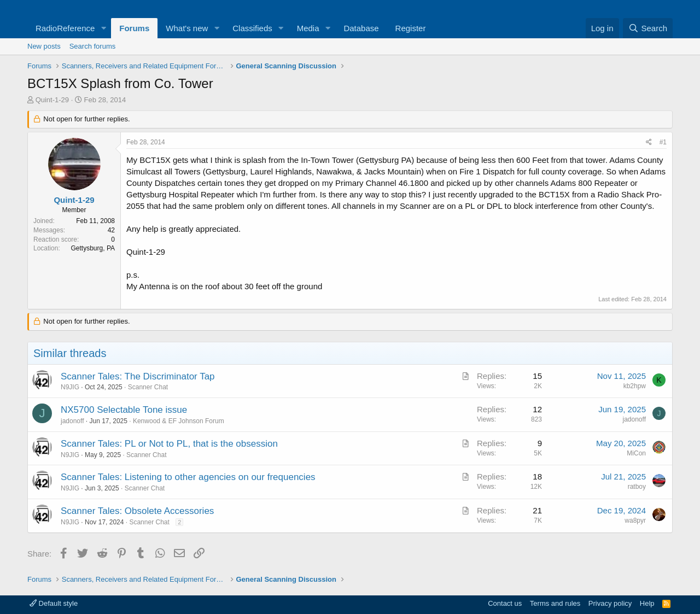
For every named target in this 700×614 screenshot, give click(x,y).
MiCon (636, 453)
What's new (187, 28)
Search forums (93, 46)
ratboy (637, 487)
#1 (663, 142)
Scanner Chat (148, 387)
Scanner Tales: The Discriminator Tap (138, 376)
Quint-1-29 (52, 100)
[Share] (649, 142)
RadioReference (65, 28)
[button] (103, 28)
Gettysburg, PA (93, 248)
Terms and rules (555, 603)
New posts (44, 46)
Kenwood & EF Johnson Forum (179, 421)
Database (361, 28)
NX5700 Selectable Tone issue (124, 410)
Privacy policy (610, 603)
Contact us (505, 603)
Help (647, 603)
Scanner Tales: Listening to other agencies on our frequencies (188, 477)
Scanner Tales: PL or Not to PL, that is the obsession (169, 444)
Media (308, 28)
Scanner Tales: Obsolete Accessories (137, 511)
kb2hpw (635, 386)
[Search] (648, 28)
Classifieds (252, 28)
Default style (54, 603)
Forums (134, 28)
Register (411, 28)
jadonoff (72, 421)
